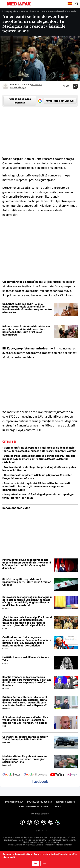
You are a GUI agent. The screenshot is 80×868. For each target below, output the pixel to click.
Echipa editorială (14, 802)
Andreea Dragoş (18, 87)
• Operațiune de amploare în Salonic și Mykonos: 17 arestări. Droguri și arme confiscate (38, 477)
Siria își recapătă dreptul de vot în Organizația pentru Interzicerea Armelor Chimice (27, 582)
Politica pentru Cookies (39, 802)
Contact (57, 806)
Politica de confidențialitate (34, 806)
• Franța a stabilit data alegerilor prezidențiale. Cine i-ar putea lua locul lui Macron (39, 469)
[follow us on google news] (11, 775)
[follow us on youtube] (57, 775)
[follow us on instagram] (73, 775)
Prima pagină (9, 11)
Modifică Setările (40, 814)
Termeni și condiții (65, 802)
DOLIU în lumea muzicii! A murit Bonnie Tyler (26, 659)
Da (36, 863)
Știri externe (22, 11)
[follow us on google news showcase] (35, 775)
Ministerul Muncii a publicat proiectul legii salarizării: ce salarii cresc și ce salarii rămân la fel (25, 759)
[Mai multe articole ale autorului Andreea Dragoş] (6, 86)
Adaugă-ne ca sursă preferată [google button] (20, 101)
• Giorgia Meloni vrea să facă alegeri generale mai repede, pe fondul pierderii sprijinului (38, 496)
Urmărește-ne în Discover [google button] (60, 101)
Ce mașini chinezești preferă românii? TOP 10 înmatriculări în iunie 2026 (25, 738)
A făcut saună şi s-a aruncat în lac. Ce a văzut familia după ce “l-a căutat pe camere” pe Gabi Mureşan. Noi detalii (25, 720)
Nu (44, 863)
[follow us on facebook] (40, 782)
